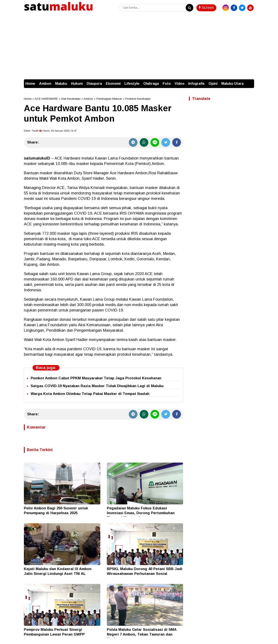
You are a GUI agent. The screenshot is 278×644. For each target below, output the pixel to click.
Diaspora (94, 84)
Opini (213, 84)
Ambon (45, 84)
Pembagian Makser (109, 99)
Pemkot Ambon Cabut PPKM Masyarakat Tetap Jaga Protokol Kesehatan (96, 378)
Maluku (61, 84)
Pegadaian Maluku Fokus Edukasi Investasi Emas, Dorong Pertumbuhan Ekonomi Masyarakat (141, 513)
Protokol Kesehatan (138, 99)
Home (30, 84)
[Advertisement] (139, 47)
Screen (206, 8)
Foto (167, 84)
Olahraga (151, 84)
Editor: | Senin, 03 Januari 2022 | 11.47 (50, 131)
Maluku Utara (232, 84)
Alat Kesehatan (71, 99)
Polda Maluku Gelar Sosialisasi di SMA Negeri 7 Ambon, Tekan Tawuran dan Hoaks (142, 634)
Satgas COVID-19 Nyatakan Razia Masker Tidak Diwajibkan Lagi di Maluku (97, 386)
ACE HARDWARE (46, 99)
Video (180, 84)
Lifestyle (132, 84)
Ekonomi (113, 84)
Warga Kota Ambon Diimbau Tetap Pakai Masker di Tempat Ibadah (90, 394)
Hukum (77, 84)
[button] (250, 82)
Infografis (196, 84)
